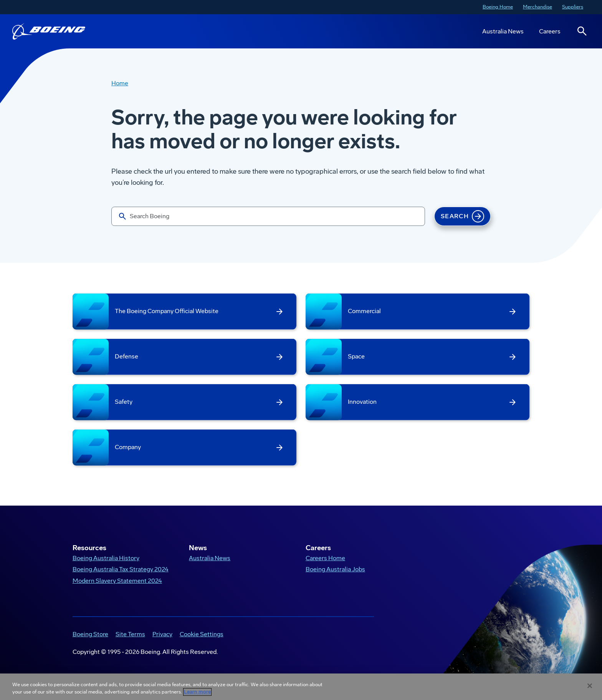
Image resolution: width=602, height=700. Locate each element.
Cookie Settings (202, 634)
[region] (301, 687)
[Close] (590, 686)
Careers (550, 31)
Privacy (162, 634)
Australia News (503, 31)
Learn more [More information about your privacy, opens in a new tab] (197, 692)
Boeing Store (90, 634)
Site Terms (130, 634)
